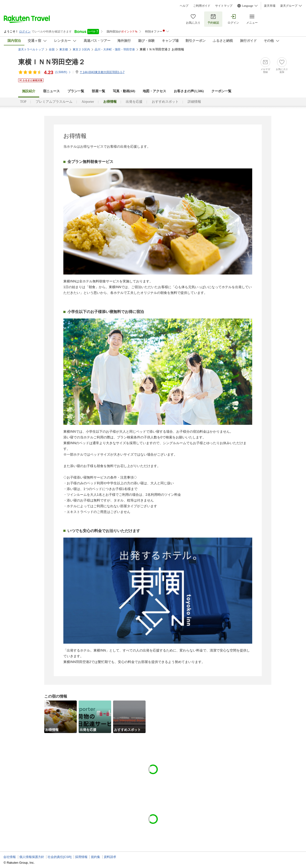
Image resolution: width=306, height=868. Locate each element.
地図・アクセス (154, 91)
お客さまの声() (189, 91)
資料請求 (110, 857)
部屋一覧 (98, 91)
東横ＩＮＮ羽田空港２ (52, 62)
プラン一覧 (76, 91)
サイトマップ (224, 6)
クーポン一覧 (221, 91)
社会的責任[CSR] (60, 857)
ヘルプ (184, 6)
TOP (23, 102)
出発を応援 (134, 102)
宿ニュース (51, 91)
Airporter (88, 102)
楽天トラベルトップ (31, 49)
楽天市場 (270, 6)
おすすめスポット (165, 102)
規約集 (96, 857)
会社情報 (10, 857)
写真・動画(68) (124, 91)
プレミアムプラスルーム (54, 102)
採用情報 (81, 857)
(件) (63, 72)
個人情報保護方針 (32, 857)
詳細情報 (194, 102)
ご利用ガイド (202, 6)
